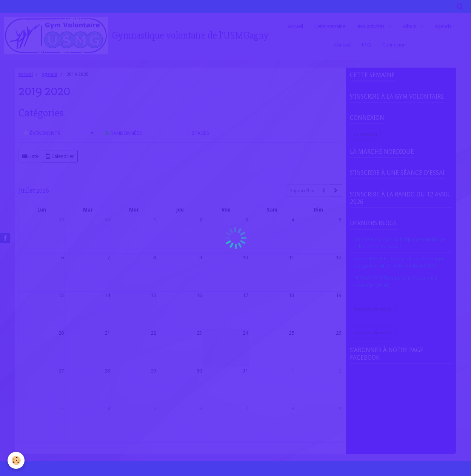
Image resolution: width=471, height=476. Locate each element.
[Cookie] (16, 460)
